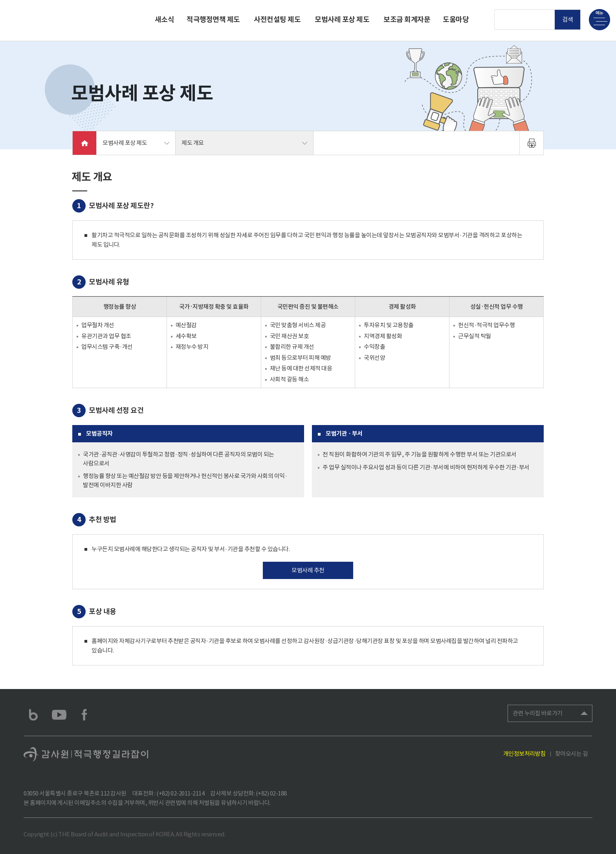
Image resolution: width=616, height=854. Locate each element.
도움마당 (456, 19)
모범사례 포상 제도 (342, 19)
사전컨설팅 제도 (277, 19)
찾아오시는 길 (572, 754)
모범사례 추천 (308, 570)
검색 (568, 19)
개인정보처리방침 (524, 754)
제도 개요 (193, 143)
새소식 (165, 19)
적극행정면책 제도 (213, 19)
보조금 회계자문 (407, 19)
